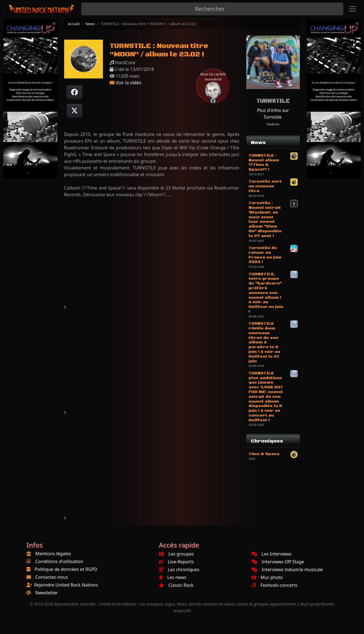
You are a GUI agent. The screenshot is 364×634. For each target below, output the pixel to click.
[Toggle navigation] (353, 9)
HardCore (273, 124)
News (90, 24)
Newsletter (47, 593)
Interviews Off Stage (278, 562)
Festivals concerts (274, 585)
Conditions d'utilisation (59, 561)
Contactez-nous (52, 577)
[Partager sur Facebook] (74, 92)
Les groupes (176, 554)
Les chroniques (179, 570)
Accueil (74, 24)
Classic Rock (176, 585)
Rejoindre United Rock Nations (66, 585)
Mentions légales (53, 554)
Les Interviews (272, 554)
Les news (173, 577)
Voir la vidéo (126, 83)
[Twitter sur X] (74, 111)
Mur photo (267, 577)
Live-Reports (176, 562)
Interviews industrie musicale (287, 570)
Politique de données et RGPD (66, 569)
